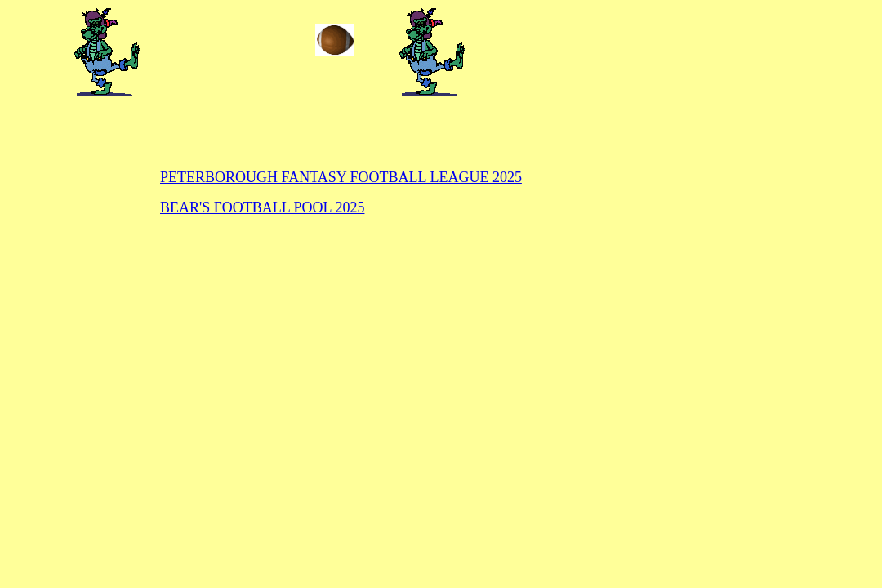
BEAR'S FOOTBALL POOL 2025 (262, 207)
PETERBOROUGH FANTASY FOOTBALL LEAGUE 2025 (341, 177)
